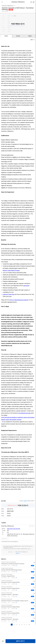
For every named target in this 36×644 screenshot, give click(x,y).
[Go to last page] (29, 624)
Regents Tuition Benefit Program (11, 270)
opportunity (26, 286)
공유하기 (33, 40)
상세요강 (6, 36)
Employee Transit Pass (9, 294)
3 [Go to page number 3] (17, 624)
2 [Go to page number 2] (14, 624)
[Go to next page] (27, 624)
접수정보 (18, 36)
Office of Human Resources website (19, 300)
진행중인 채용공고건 (5, 538)
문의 (14, 541)
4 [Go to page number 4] (19, 624)
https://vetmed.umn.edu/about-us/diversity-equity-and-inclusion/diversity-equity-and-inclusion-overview (18, 418)
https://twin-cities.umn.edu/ (14, 528)
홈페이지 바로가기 (20, 641)
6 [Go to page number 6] (24, 624)
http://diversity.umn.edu (24, 413)
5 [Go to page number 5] (22, 624)
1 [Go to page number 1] (12, 624)
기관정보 (33, 526)
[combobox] (34, 2)
